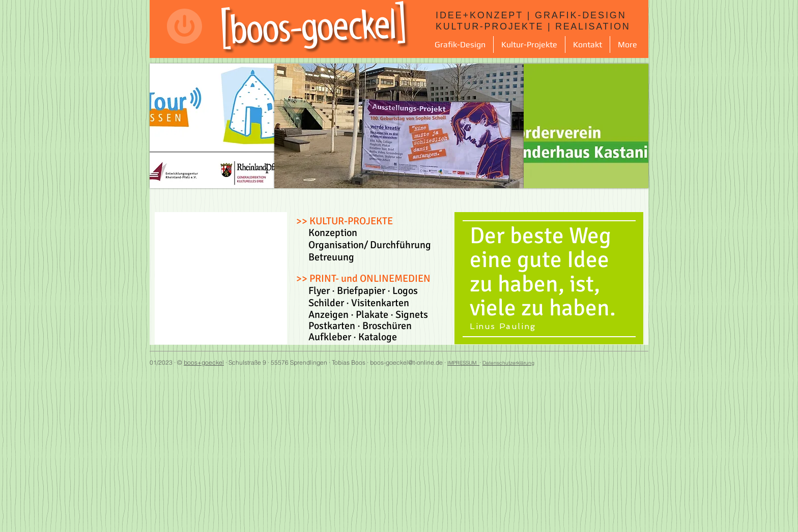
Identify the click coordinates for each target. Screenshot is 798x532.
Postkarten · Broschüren (354, 326)
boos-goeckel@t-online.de (406, 362)
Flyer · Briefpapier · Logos (363, 291)
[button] (460, 45)
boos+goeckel (204, 362)
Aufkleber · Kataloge (347, 337)
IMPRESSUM (463, 363)
